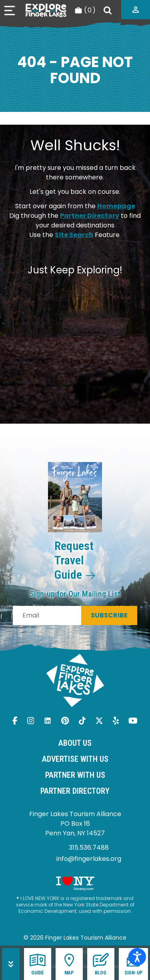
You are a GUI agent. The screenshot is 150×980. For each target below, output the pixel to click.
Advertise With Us (75, 759)
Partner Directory (90, 216)
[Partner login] (136, 10)
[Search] (108, 10)
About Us (75, 743)
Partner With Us (75, 775)
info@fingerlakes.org (89, 859)
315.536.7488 (89, 848)
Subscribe (109, 615)
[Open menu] (10, 11)
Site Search (74, 235)
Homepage (116, 206)
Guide (38, 964)
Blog (101, 964)
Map (69, 964)
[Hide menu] (11, 964)
